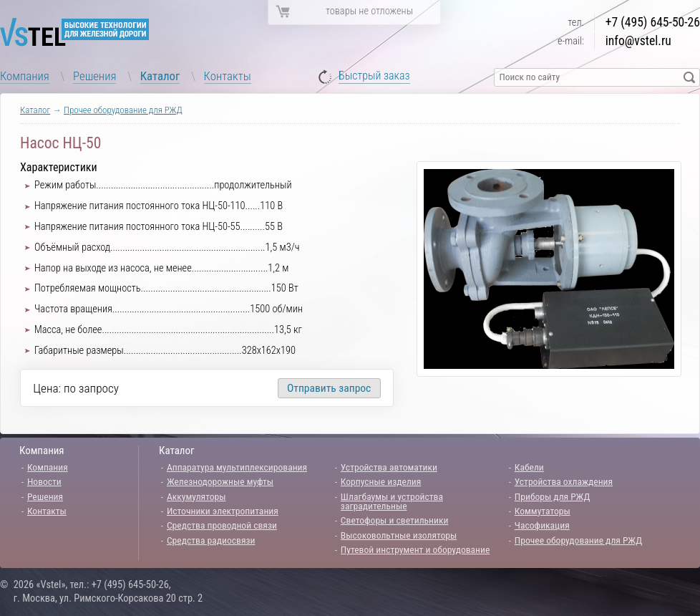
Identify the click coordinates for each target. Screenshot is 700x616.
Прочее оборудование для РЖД (123, 110)
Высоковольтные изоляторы (399, 535)
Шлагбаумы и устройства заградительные (392, 501)
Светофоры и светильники (395, 520)
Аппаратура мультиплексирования (237, 467)
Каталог (160, 76)
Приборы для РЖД (553, 496)
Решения (94, 76)
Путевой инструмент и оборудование (415, 549)
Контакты (228, 76)
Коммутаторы (543, 511)
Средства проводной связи (222, 525)
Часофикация (542, 525)
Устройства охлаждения (564, 481)
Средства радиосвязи (211, 540)
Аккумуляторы (196, 496)
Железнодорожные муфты (220, 481)
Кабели (529, 467)
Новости (44, 481)
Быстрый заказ (374, 76)
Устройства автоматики (389, 467)
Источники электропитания (223, 511)
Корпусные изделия (381, 481)
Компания (25, 76)
